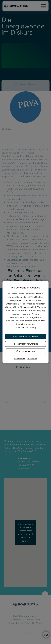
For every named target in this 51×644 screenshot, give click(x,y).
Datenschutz (20, 359)
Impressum (32, 359)
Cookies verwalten (25, 351)
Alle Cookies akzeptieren (25, 337)
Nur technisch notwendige (25, 344)
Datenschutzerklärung (25, 327)
